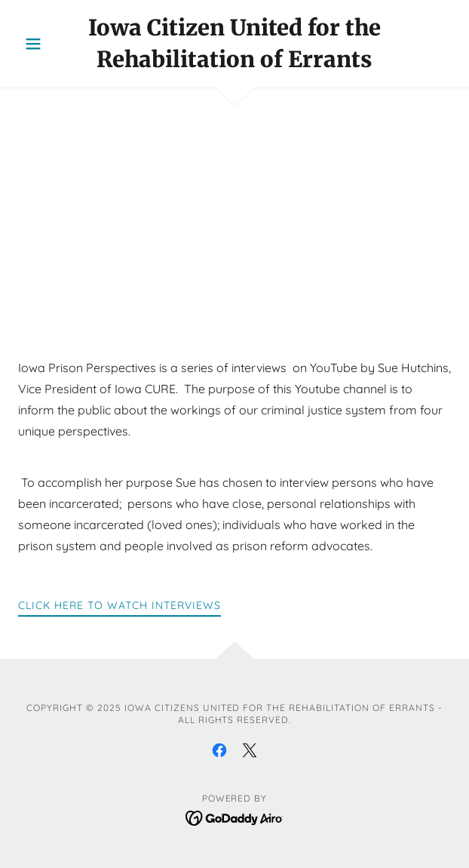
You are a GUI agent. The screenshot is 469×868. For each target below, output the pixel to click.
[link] (234, 44)
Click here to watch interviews (120, 605)
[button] (51, 44)
